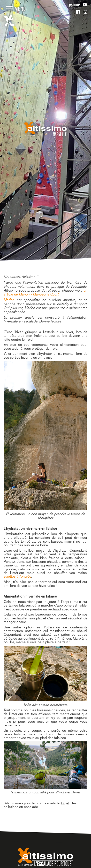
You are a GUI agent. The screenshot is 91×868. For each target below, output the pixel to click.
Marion (9, 300)
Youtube (85, 5)
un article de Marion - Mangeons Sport (45, 292)
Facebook (78, 12)
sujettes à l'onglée (17, 576)
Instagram (85, 12)
